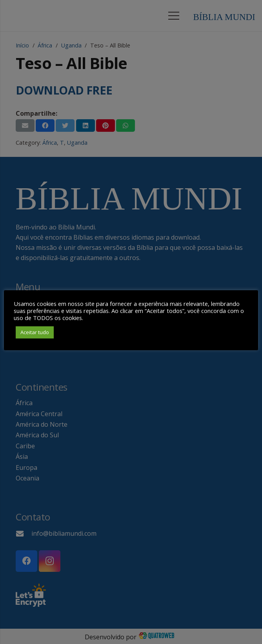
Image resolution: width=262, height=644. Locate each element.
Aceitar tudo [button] (35, 332)
